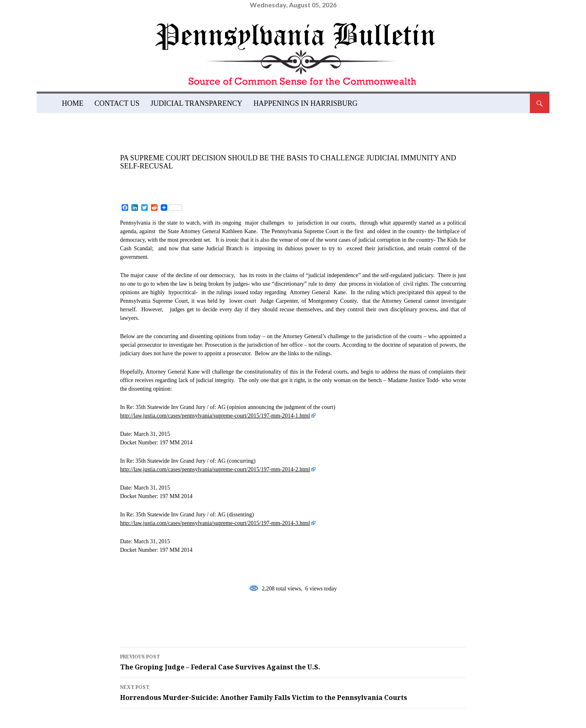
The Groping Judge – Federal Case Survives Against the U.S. (293, 662)
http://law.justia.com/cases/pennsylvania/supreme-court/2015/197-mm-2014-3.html (215, 523)
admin (201, 179)
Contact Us (117, 103)
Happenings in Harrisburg (306, 103)
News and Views (151, 146)
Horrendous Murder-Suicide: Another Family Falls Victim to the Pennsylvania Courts (293, 692)
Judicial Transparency (197, 103)
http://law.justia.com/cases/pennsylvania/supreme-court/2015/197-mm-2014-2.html (215, 469)
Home (73, 103)
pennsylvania (305, 621)
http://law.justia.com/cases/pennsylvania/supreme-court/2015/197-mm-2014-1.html (215, 416)
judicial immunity (162, 621)
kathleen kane (237, 621)
